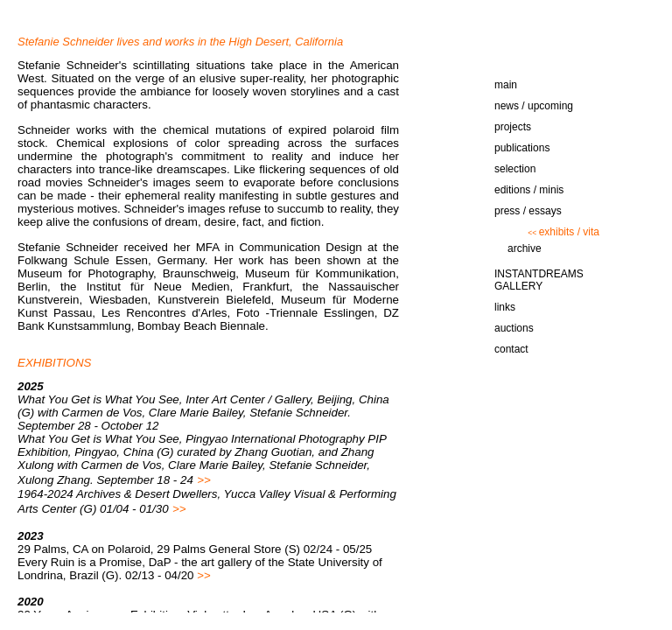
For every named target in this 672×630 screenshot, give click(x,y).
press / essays (528, 211)
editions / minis (529, 190)
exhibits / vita (563, 232)
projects (513, 127)
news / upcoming (534, 106)
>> (204, 480)
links (505, 307)
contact (511, 349)
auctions (514, 328)
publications (522, 148)
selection (515, 169)
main (506, 85)
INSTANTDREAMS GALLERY (539, 280)
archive (525, 248)
